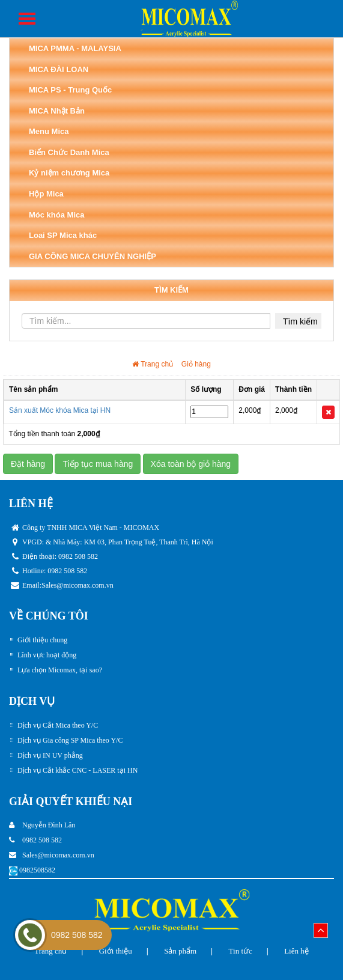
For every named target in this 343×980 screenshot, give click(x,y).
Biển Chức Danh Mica (69, 152)
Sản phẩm (180, 951)
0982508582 (37, 870)
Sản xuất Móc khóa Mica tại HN (60, 410)
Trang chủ (153, 364)
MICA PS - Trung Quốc (70, 90)
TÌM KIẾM (171, 290)
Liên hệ (296, 951)
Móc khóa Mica (56, 215)
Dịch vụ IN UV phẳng (50, 755)
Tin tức (241, 951)
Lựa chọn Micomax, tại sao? (60, 670)
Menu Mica (49, 131)
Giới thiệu (116, 951)
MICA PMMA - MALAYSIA (75, 48)
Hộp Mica (46, 194)
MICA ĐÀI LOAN (59, 69)
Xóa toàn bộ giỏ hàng (191, 464)
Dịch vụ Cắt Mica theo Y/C (58, 725)
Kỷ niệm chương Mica (69, 173)
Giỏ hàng (196, 364)
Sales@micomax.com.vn (77, 585)
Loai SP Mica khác (63, 235)
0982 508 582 (77, 935)
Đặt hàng (28, 464)
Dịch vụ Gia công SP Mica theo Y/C (70, 740)
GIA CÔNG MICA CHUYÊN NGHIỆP (93, 256)
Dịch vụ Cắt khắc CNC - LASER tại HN (77, 770)
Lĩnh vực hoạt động (47, 655)
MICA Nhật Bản (57, 111)
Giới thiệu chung (42, 640)
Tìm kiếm (300, 321)
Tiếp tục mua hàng (98, 464)
